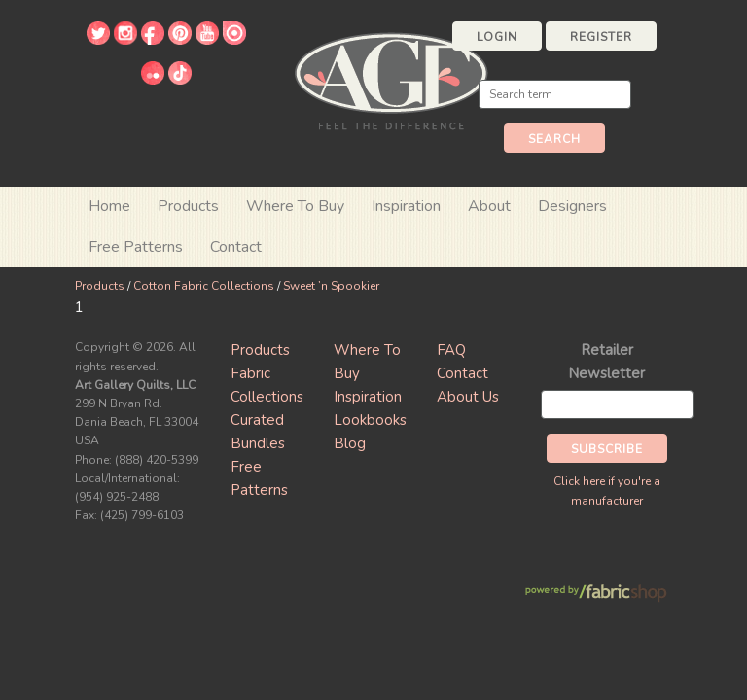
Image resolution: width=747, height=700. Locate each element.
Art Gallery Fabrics (391, 79)
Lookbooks (370, 420)
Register (601, 37)
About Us (468, 397)
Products (100, 286)
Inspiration (406, 206)
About (489, 206)
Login (497, 37)
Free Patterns (136, 247)
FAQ (451, 350)
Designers (572, 206)
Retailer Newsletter (606, 362)
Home (109, 206)
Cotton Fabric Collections (204, 286)
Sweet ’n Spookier (331, 286)
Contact (236, 247)
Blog (350, 443)
